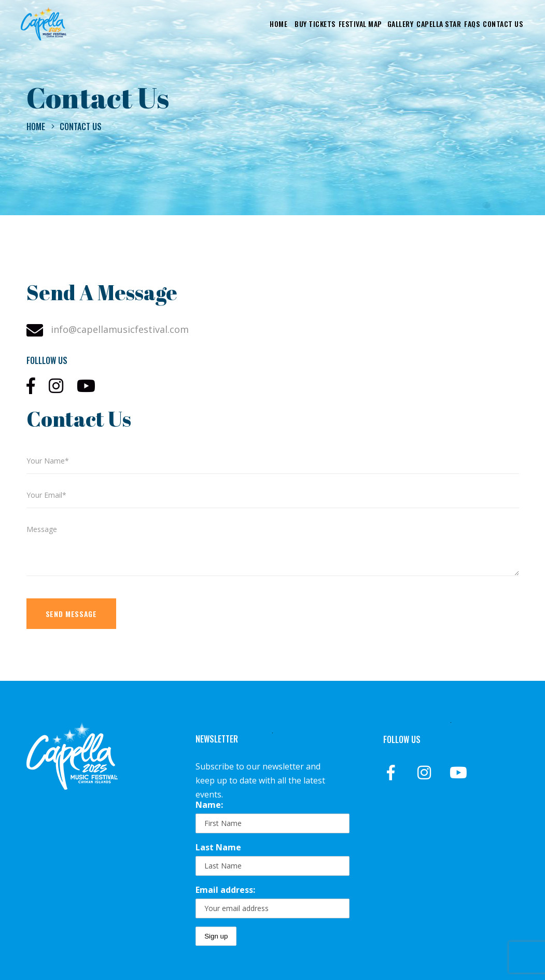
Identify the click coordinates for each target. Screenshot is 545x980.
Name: (209, 805)
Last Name (218, 847)
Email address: (225, 890)
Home (36, 127)
